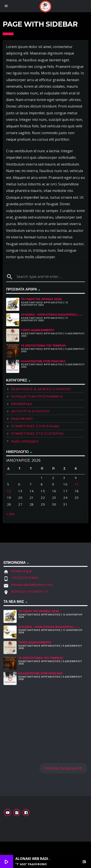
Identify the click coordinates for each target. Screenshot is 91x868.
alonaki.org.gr (22, 571)
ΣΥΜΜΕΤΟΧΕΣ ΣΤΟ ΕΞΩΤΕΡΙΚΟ (38, 433)
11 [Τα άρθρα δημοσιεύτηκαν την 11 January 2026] (77, 484)
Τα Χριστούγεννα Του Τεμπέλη (43, 346)
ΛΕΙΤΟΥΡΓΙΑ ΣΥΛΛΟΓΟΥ (31, 411)
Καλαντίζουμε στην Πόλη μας (43, 361)
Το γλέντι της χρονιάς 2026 (41, 299)
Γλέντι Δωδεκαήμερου (38, 330)
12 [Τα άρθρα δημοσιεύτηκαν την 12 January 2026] (9, 491)
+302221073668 (24, 578)
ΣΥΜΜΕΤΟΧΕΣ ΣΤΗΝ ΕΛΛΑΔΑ (35, 426)
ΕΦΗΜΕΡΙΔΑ (21, 404)
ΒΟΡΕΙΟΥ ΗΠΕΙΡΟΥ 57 (30, 591)
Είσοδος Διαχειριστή (63, 768)
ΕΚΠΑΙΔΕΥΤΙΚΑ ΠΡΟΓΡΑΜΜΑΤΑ (37, 396)
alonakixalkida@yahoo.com (32, 584)
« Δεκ (10, 514)
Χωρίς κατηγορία (25, 441)
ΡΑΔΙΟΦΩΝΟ (22, 419)
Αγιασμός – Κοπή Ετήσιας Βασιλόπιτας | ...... (52, 315)
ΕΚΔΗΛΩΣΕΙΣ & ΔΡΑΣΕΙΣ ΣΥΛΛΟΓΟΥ (41, 389)
